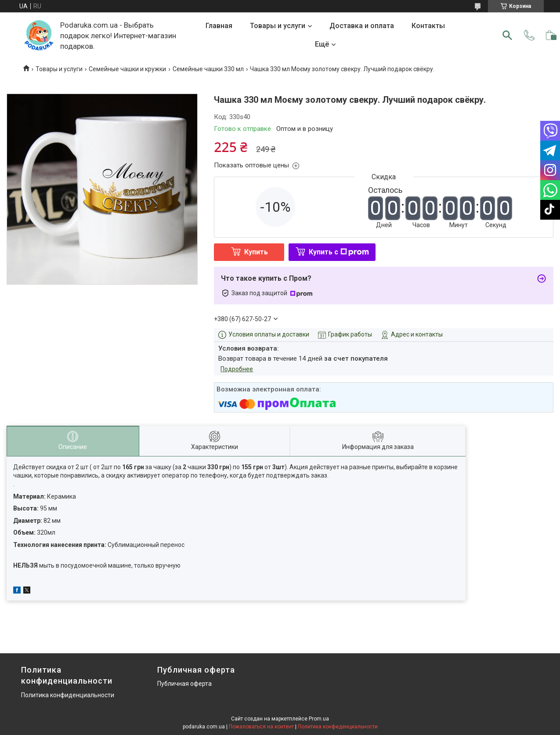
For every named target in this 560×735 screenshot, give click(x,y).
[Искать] (507, 35)
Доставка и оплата (362, 26)
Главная (219, 26)
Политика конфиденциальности (68, 695)
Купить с (339, 252)
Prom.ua (319, 719)
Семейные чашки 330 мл (208, 69)
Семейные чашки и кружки (127, 69)
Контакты (428, 26)
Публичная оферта (184, 684)
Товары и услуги (278, 26)
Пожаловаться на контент (261, 727)
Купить (256, 252)
